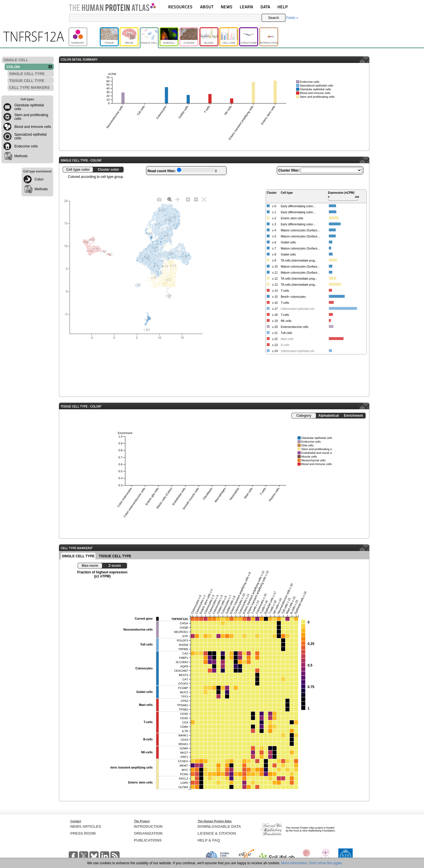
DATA (265, 7)
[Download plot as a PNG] (159, 199)
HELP (283, 7)
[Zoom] (170, 199)
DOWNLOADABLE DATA (219, 826)
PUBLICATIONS (148, 840)
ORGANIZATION (148, 833)
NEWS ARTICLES (86, 826)
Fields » (292, 18)
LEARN (246, 7)
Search (274, 18)
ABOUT (207, 7)
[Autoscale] (204, 199)
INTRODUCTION (148, 826)
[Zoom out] (196, 199)
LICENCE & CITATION (217, 833)
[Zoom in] (188, 199)
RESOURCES (180, 7)
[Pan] (178, 199)
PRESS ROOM (83, 833)
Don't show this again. (326, 863)
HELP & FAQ (209, 840)
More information (294, 863)
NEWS (227, 7)
